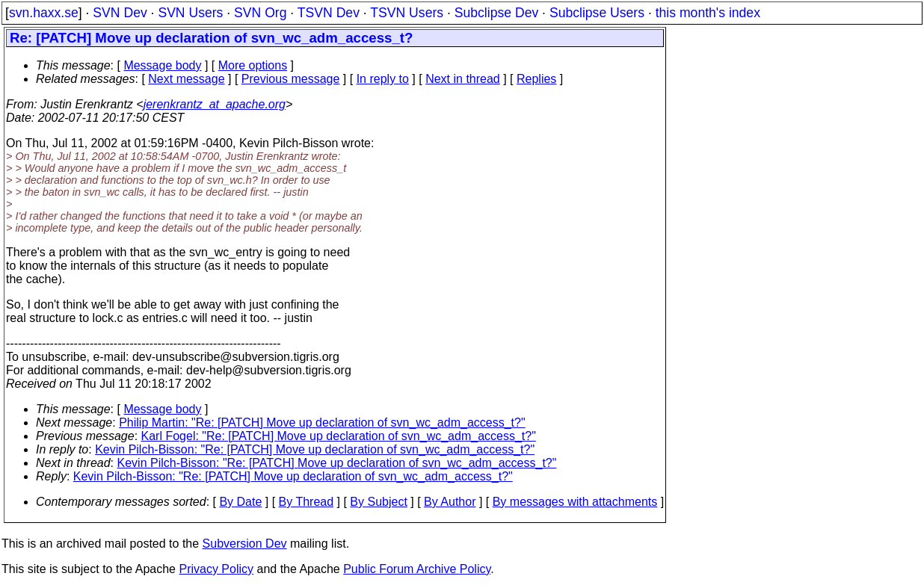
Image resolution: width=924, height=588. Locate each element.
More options (253, 65)
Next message (186, 79)
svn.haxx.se (44, 13)
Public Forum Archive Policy (417, 569)
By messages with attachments (575, 502)
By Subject (378, 502)
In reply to (383, 79)
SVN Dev (120, 13)
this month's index (708, 13)
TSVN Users (407, 13)
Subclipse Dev (496, 13)
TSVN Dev (329, 13)
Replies (536, 79)
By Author (450, 502)
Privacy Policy (216, 569)
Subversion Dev (245, 544)
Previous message (291, 79)
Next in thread (463, 79)
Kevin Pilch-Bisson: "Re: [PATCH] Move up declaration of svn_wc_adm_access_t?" (315, 449)
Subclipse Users (597, 13)
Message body (162, 65)
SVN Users (190, 13)
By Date (240, 502)
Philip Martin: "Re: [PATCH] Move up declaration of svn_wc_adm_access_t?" (322, 423)
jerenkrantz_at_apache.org (215, 104)
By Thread (307, 502)
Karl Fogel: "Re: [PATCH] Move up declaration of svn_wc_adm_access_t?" (339, 436)
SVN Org (260, 13)
